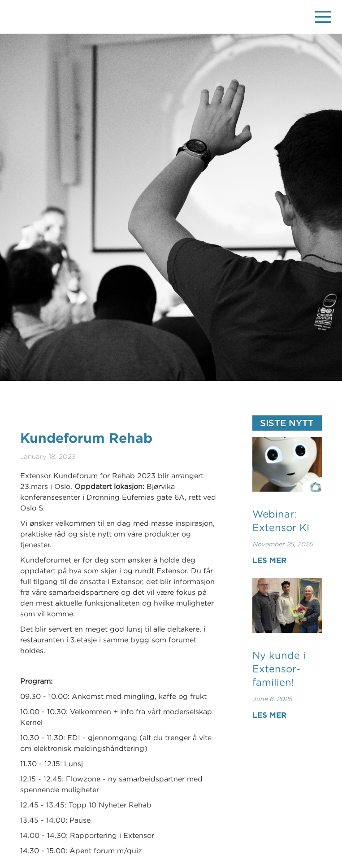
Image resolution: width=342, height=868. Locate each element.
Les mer (269, 560)
